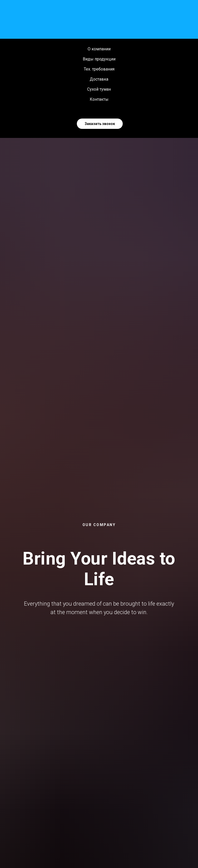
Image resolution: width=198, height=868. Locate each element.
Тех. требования (99, 69)
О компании (99, 49)
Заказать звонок (100, 124)
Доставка (99, 79)
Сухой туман (99, 89)
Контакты (99, 99)
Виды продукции (99, 59)
